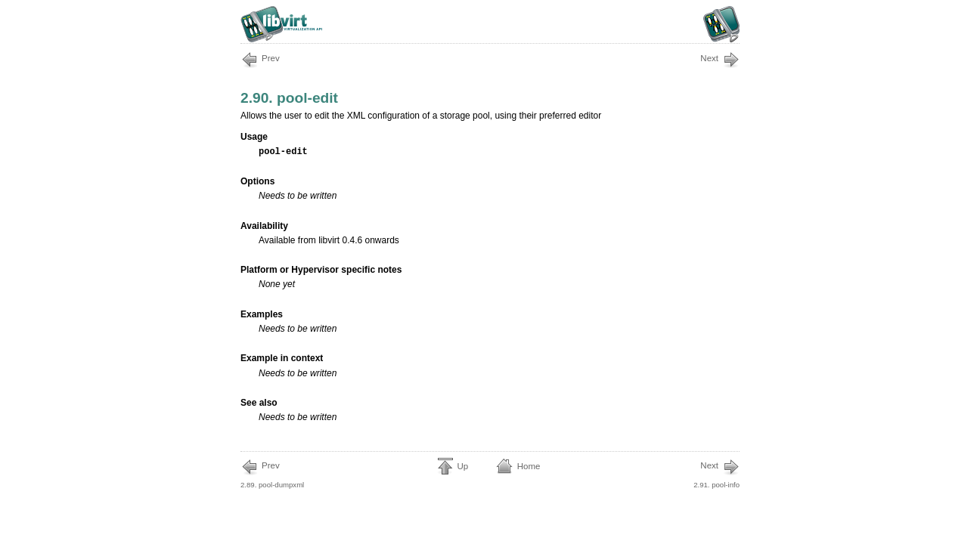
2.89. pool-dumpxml (272, 474)
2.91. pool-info (716, 474)
